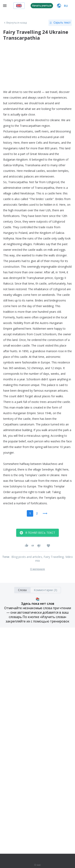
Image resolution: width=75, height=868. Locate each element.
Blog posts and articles (27, 557)
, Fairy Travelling (53, 557)
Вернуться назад (15, 23)
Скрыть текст (60, 23)
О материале (37, 569)
